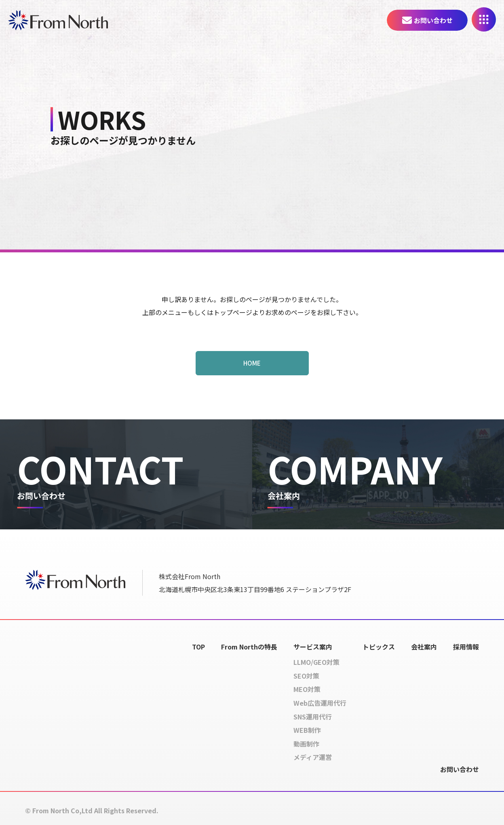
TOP (198, 647)
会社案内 (424, 647)
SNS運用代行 (313, 717)
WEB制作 (307, 730)
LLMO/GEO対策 (316, 662)
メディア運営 (313, 757)
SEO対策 (306, 676)
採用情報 (466, 647)
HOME (252, 363)
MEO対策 (307, 689)
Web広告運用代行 (320, 703)
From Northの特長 (249, 647)
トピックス (379, 647)
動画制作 (306, 744)
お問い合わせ (433, 20)
